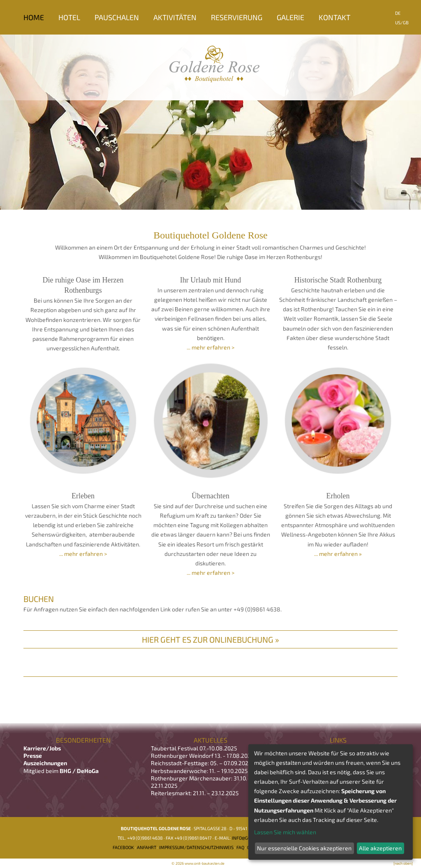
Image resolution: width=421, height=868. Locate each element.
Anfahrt (147, 847)
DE (398, 13)
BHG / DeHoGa (79, 771)
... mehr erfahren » (338, 554)
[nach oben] (403, 863)
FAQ (240, 847)
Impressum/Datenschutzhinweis (196, 847)
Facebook (123, 847)
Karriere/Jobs (43, 748)
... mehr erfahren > (210, 347)
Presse (33, 756)
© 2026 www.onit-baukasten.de (198, 863)
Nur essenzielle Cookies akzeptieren (304, 848)
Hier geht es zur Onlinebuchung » (210, 639)
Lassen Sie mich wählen (285, 832)
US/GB (402, 22)
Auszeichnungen (45, 763)
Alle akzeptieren (380, 848)
